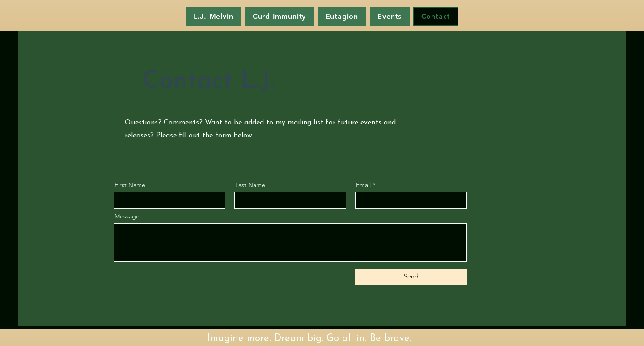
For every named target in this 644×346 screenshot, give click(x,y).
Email (363, 185)
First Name (130, 185)
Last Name (250, 185)
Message (127, 216)
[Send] (411, 277)
